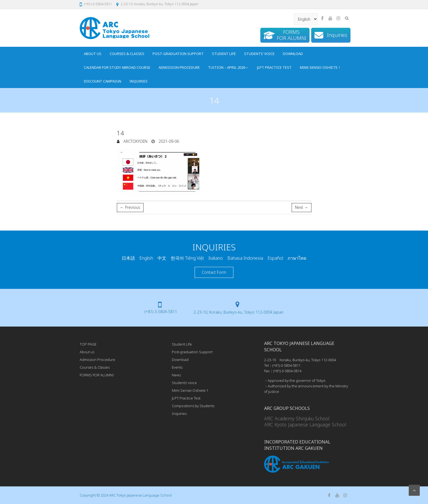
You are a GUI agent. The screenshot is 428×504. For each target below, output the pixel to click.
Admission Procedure (179, 67)
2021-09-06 (168, 141)
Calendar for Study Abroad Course (117, 67)
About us (93, 54)
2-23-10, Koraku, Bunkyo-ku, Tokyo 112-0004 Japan (159, 4)
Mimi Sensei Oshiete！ (321, 67)
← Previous (130, 207)
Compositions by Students (193, 406)
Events (177, 367)
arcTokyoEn (135, 141)
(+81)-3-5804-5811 (98, 4)
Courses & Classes (127, 54)
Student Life (224, 54)
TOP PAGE (88, 344)
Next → (302, 207)
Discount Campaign (103, 81)
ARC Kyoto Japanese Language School (305, 424)
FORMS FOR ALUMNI (97, 375)
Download (293, 54)
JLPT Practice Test (274, 67)
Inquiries (139, 81)
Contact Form (214, 272)
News (176, 375)
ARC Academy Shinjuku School (297, 418)
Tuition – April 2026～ (228, 67)
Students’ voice (259, 54)
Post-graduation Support (178, 54)
